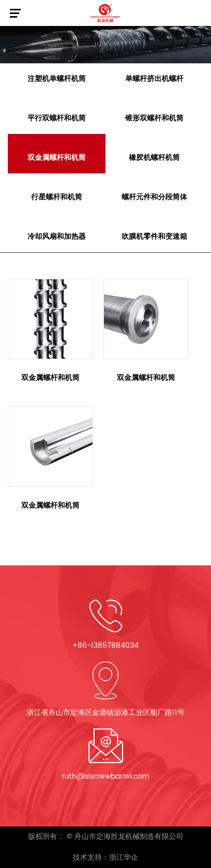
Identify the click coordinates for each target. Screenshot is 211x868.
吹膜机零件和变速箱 (154, 236)
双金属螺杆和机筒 (57, 158)
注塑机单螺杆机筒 (57, 79)
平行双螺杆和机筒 (57, 118)
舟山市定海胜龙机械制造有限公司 (129, 837)
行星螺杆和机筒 (57, 197)
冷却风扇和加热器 (57, 236)
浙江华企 (124, 857)
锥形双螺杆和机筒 (154, 118)
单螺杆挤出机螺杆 (154, 79)
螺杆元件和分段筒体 (154, 197)
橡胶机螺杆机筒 (154, 158)
